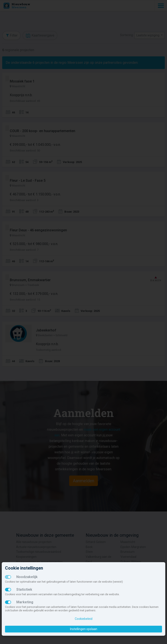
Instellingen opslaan (84, 629)
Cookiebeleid (84, 619)
